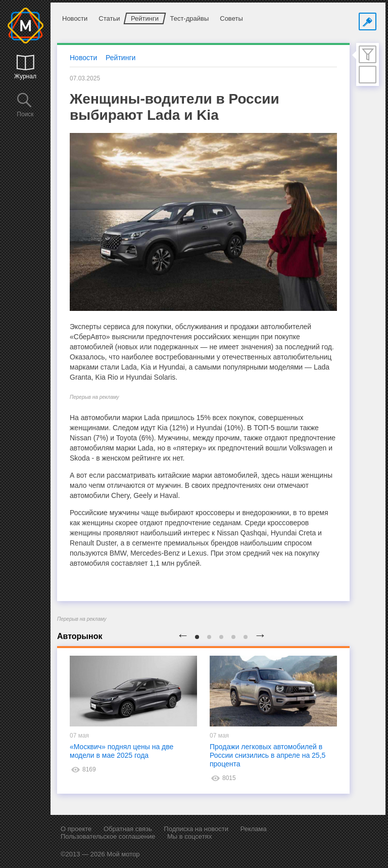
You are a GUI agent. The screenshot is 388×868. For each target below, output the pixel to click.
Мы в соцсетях (189, 836)
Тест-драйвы (189, 18)
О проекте (76, 829)
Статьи (109, 18)
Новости (75, 18)
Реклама (254, 829)
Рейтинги (145, 18)
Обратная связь (128, 829)
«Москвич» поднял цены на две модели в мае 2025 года (122, 751)
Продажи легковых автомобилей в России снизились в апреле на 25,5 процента (268, 755)
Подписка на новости (196, 829)
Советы (231, 18)
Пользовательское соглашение (108, 836)
